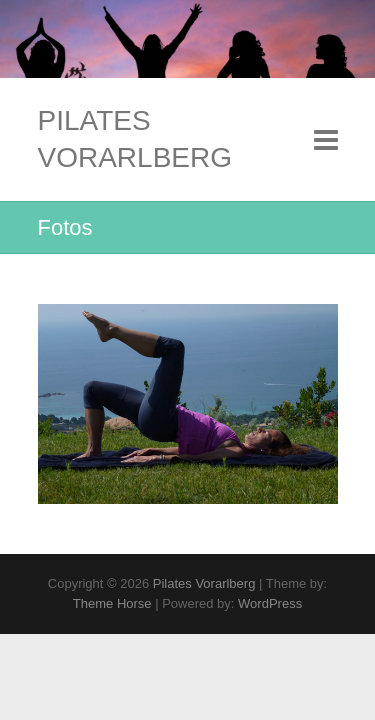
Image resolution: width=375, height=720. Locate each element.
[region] (188, 404)
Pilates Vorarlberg (135, 138)
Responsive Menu (326, 139)
